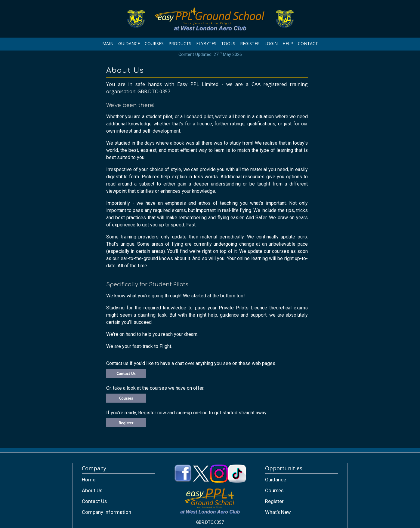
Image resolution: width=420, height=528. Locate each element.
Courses (126, 398)
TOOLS (228, 43)
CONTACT (308, 43)
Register (126, 423)
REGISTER (250, 43)
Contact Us (126, 373)
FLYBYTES (206, 43)
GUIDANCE (129, 43)
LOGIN (271, 43)
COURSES (154, 43)
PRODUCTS (180, 43)
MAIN (108, 43)
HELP (288, 43)
